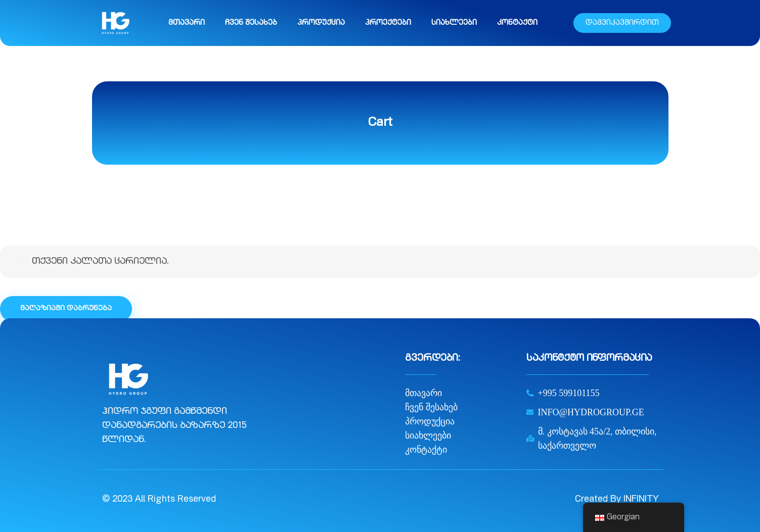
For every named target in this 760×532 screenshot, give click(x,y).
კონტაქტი (517, 23)
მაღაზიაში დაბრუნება (66, 309)
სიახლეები (454, 23)
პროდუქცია (321, 23)
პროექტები (388, 23)
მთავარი (187, 23)
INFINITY (641, 500)
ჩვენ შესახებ (251, 23)
